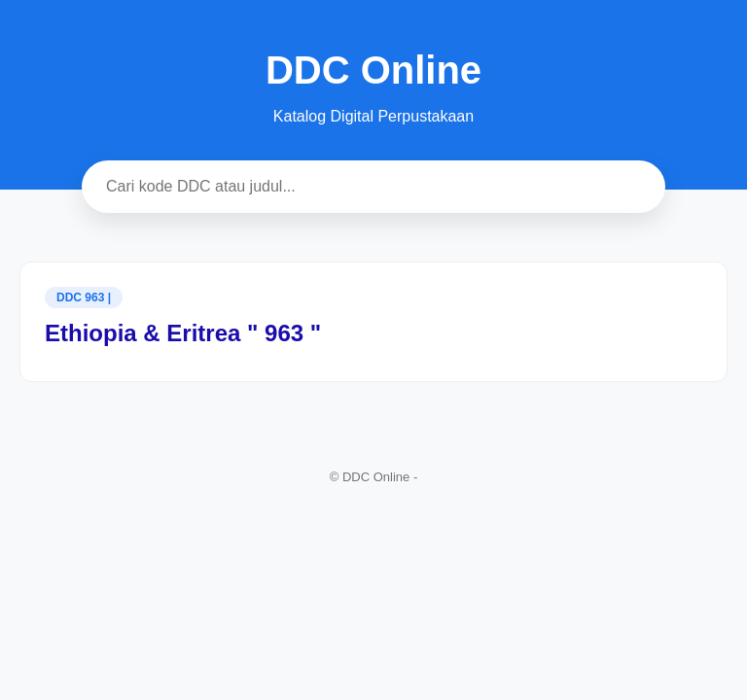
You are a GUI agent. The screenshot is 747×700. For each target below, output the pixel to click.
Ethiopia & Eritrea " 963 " (183, 333)
